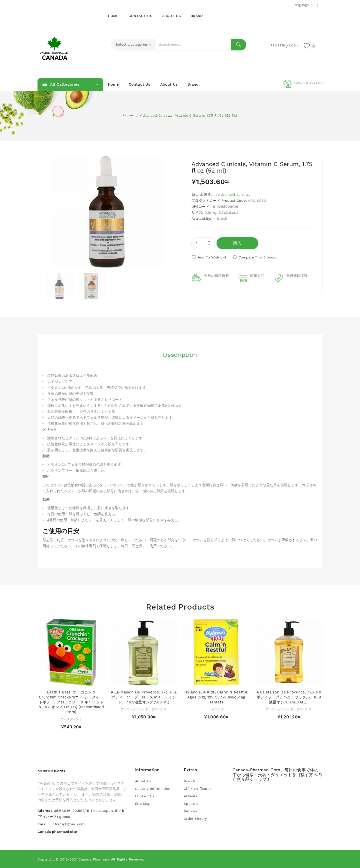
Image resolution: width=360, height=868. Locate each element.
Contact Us (145, 796)
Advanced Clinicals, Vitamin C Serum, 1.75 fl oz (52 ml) (188, 115)
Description (180, 354)
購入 (237, 243)
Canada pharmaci (94, 859)
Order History (195, 819)
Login (291, 45)
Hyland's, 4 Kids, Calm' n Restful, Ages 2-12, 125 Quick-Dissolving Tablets (216, 697)
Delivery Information (153, 789)
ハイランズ (216, 709)
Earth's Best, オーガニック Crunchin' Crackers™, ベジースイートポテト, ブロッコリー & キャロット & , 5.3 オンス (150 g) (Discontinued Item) (71, 702)
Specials (191, 804)
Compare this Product (259, 257)
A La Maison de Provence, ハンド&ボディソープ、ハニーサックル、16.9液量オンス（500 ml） (289, 697)
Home (128, 115)
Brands (190, 781)
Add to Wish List (212, 257)
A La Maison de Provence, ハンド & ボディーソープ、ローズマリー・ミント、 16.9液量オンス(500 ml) (144, 697)
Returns (190, 811)
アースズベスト (71, 719)
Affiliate (191, 796)
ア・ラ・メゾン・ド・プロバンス (144, 709)
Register (273, 45)
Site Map (143, 804)
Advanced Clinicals (234, 195)
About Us (143, 781)
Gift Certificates (198, 789)
